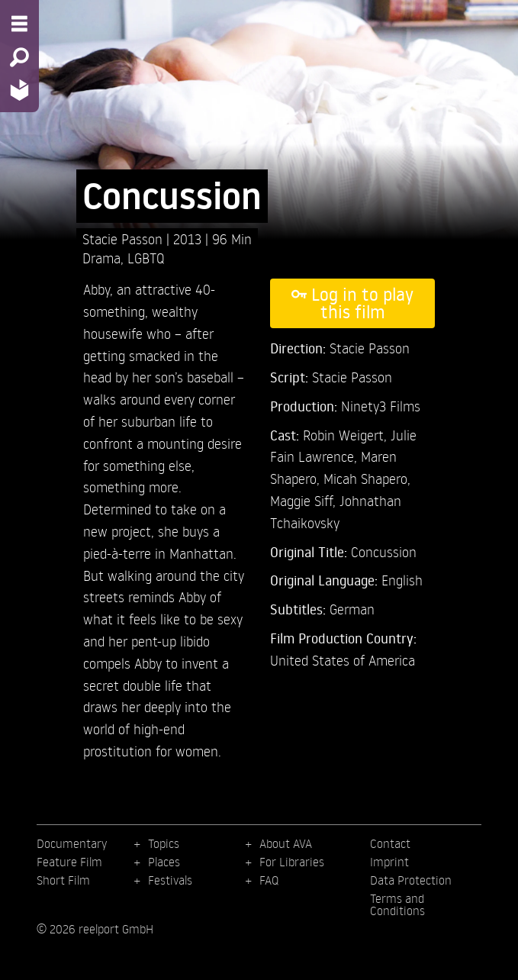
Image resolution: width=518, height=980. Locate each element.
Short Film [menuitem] (63, 880)
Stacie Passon (124, 239)
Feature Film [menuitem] (69, 862)
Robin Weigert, (347, 435)
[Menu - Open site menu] (19, 24)
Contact (390, 843)
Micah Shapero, (367, 478)
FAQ (269, 880)
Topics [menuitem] (164, 843)
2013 (189, 239)
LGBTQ (146, 258)
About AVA (286, 843)
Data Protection (411, 880)
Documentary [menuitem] (72, 843)
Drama (101, 258)
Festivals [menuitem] (170, 880)
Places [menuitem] (164, 862)
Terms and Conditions (397, 904)
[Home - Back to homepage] (19, 90)
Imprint (389, 862)
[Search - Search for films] (19, 57)
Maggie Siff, (305, 500)
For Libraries (292, 862)
